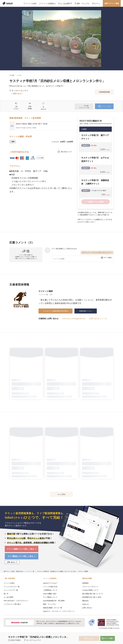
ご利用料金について (50, 590)
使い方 (6, 594)
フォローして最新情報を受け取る (56, 311)
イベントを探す (9, 583)
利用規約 (85, 583)
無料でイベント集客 (112, 3)
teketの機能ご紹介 (50, 594)
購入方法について (67, 152)
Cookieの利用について (90, 590)
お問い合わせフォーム (98, 318)
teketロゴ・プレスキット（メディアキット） (59, 611)
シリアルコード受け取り (12, 604)
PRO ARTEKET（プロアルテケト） (16, 601)
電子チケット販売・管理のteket (13, 571)
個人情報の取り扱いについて (93, 594)
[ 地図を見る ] (17, 94)
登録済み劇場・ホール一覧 (53, 608)
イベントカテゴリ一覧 (12, 587)
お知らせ (85, 604)
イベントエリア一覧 (11, 590)
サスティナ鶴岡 (46, 291)
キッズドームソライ (34, 640)
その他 (12, 75)
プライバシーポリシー (90, 587)
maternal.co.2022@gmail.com (74, 318)
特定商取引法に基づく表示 (92, 597)
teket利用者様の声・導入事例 (54, 601)
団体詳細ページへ (86, 311)
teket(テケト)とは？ (50, 583)
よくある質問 (8, 597)
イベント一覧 (30, 571)
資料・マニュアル (49, 604)
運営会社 (85, 601)
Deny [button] (104, 633)
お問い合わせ (87, 608)
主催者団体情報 (104, 92)
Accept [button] (115, 633)
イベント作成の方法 (50, 587)
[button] (3, 636)
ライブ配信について (50, 597)
